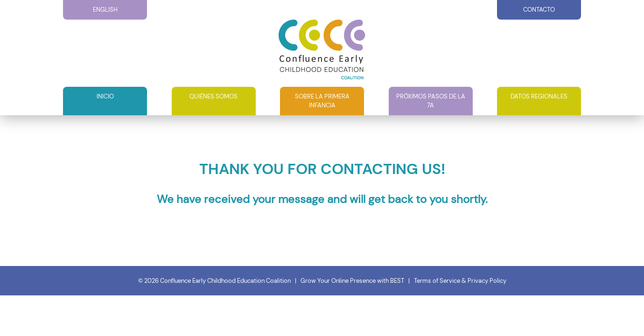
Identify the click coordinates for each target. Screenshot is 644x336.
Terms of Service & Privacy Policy (460, 281)
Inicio (105, 96)
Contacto (539, 10)
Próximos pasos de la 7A (431, 101)
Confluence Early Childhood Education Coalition (225, 281)
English (105, 10)
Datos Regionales (539, 96)
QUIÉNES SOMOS (213, 96)
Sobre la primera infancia (322, 101)
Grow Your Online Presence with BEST (352, 281)
